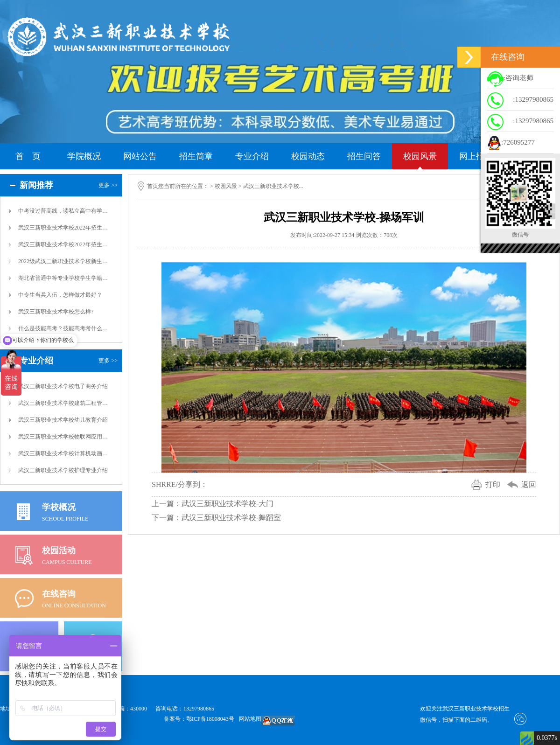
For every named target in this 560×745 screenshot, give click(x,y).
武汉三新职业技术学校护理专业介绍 (63, 470)
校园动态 (308, 156)
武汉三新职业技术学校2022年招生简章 (63, 228)
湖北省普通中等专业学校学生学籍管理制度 (63, 278)
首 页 (28, 156)
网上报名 (476, 156)
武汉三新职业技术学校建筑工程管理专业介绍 (63, 403)
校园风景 (420, 156)
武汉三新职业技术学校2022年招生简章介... (63, 244)
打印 (493, 484)
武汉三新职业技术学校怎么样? (56, 312)
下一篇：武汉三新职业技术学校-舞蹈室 (216, 518)
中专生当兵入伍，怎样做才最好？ (60, 295)
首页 (153, 186)
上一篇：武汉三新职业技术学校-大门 (213, 504)
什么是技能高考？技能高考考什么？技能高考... (63, 328)
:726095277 (511, 143)
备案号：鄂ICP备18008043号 (199, 719)
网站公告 (140, 156)
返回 (529, 484)
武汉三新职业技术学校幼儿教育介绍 (63, 420)
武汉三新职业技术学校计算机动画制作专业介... (63, 453)
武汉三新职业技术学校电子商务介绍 (63, 386)
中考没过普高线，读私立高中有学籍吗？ (63, 211)
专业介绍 (252, 156)
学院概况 (84, 156)
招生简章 (196, 156)
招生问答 (364, 156)
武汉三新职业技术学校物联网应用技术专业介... (63, 437)
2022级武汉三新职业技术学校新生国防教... (63, 261)
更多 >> (108, 185)
